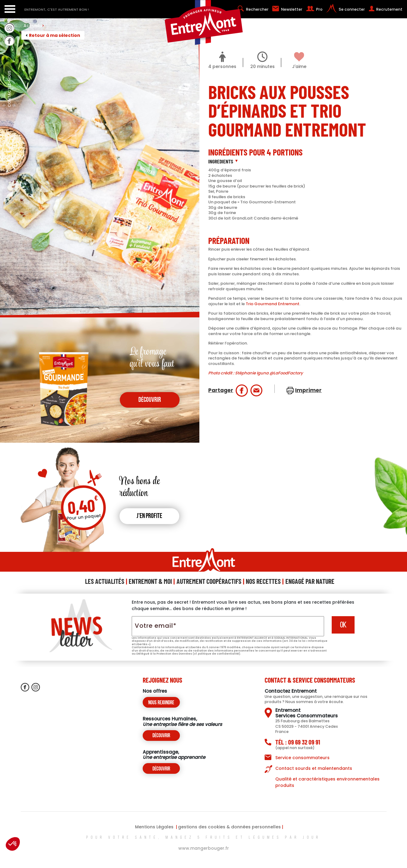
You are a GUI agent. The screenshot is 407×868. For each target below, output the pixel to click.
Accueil (34, 26)
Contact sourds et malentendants (314, 768)
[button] (13, 844)
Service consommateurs (302, 758)
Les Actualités (105, 581)
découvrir (150, 400)
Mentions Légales (154, 827)
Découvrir (161, 736)
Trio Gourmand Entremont (273, 304)
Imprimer (308, 390)
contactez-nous (9, 102)
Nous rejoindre (161, 703)
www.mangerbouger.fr (204, 848)
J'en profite (149, 516)
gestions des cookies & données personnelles (229, 827)
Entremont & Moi (150, 581)
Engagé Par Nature (310, 581)
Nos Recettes (263, 581)
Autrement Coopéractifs (209, 581)
